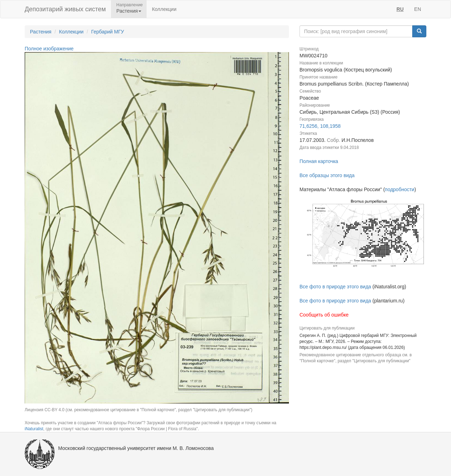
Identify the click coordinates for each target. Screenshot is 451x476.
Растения (41, 32)
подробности (400, 189)
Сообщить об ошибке (324, 315)
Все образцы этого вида (327, 175)
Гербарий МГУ (108, 32)
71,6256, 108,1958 (320, 126)
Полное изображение (49, 49)
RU (400, 9)
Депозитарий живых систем (65, 9)
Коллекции (164, 9)
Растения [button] (129, 11)
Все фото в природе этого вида (335, 287)
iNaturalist (34, 429)
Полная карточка (319, 161)
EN (418, 9)
